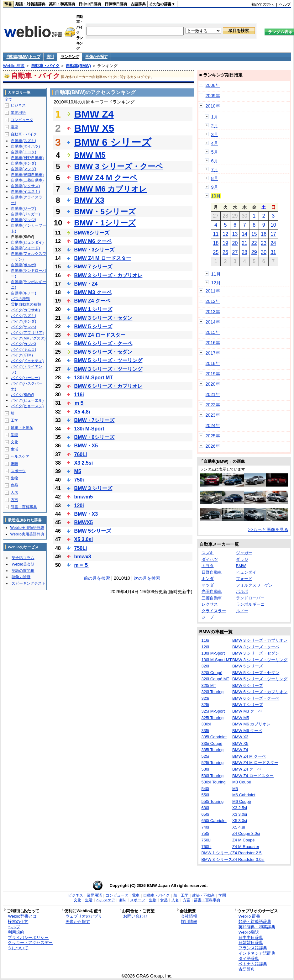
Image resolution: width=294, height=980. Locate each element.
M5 (78, 471)
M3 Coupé (242, 782)
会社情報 (189, 916)
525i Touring (213, 763)
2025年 (213, 436)
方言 (14, 500)
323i (205, 698)
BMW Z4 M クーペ (106, 178)
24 (273, 243)
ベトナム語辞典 (253, 964)
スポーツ (18, 471)
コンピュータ (22, 120)
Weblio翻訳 (249, 932)
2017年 (213, 353)
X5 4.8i (82, 412)
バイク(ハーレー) (25, 378)
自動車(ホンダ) (24, 163)
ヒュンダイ (246, 572)
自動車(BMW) (78, 66)
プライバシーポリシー (28, 938)
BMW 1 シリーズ (93, 309)
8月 (215, 178)
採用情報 (189, 922)
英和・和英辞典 (62, 4)
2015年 (213, 332)
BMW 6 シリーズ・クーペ (103, 343)
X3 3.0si (240, 814)
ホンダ (208, 579)
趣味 (14, 464)
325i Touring (213, 718)
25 (216, 252)
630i (205, 808)
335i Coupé (212, 743)
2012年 (213, 301)
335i (205, 731)
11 (216, 234)
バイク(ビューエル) (27, 400)
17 (273, 234)
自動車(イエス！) (25, 192)
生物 (14, 478)
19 (225, 243)
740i (205, 827)
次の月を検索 (147, 578)
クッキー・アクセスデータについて (30, 945)
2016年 (213, 343)
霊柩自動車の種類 (26, 304)
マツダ (208, 585)
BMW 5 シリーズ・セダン (103, 352)
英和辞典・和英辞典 (257, 927)
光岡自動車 (212, 591)
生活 (14, 449)
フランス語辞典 (253, 948)
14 (244, 234)
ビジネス (18, 105)
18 (216, 243)
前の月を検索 (97, 578)
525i (205, 756)
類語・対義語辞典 (30, 4)
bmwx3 (83, 557)
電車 (14, 127)
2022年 (213, 405)
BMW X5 (94, 128)
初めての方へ (263, 4)
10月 (216, 196)
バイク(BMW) (22, 395)
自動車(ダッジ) (24, 220)
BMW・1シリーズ (105, 223)
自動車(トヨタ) (24, 152)
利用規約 (16, 932)
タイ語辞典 (249, 959)
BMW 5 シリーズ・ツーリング (108, 360)
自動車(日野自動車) (27, 158)
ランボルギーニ (250, 604)
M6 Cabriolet (244, 795)
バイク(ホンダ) (24, 321)
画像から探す (96, 57)
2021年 (213, 394)
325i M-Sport (213, 711)
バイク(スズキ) (24, 316)
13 (235, 234)
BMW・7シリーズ (94, 420)
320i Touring (213, 692)
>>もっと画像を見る (268, 530)
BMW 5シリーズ (93, 531)
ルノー (242, 611)
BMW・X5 (86, 446)
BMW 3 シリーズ (93, 488)
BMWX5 (84, 522)
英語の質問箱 (23, 571)
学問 (14, 435)
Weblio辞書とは (22, 916)
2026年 (213, 446)
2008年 (213, 85)
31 (273, 252)
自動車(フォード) (25, 248)
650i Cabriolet (214, 821)
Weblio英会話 (23, 564)
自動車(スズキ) (24, 141)
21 (244, 243)
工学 (14, 420)
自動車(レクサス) (25, 186)
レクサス (210, 604)
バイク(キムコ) (24, 350)
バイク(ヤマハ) (24, 327)
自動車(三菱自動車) (27, 180)
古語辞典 (138, 4)
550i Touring (213, 801)
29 (254, 252)
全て (8, 99)
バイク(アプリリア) (27, 333)
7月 (215, 170)
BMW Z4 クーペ (92, 301)
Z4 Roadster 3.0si (248, 859)
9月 (215, 187)
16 (264, 234)
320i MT (209, 685)
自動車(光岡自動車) (27, 175)
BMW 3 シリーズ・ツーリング (108, 369)
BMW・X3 (86, 514)
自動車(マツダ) (24, 169)
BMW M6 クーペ (93, 241)
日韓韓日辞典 (116, 4)
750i (79, 480)
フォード (244, 579)
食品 (14, 485)
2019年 (213, 374)
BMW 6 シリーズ (113, 142)
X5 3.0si (84, 539)
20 (235, 243)
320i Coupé (212, 673)
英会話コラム (23, 558)
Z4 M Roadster (246, 847)
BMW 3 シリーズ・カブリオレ (108, 275)
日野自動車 (212, 572)
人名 (14, 493)
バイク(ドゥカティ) (27, 361)
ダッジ (242, 559)
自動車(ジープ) (24, 208)
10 (273, 225)
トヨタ (208, 566)
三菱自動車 (212, 598)
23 (264, 243)
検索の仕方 (18, 922)
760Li (81, 454)
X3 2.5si (84, 463)
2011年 (213, 291)
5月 (215, 152)
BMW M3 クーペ (93, 292)
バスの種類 (20, 299)
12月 (216, 283)
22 (254, 243)
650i (205, 814)
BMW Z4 (94, 114)
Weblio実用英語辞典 (27, 534)
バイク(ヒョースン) (27, 406)
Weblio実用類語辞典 (27, 528)
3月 (215, 134)
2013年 (213, 312)
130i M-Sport (89, 429)
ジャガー (244, 553)
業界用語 (18, 113)
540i (205, 789)
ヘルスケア (20, 456)
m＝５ (81, 565)
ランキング (70, 57)
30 (264, 252)
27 (235, 252)
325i (205, 705)
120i (79, 506)
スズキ (208, 553)
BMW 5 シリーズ (93, 327)
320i (205, 666)
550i (205, 795)
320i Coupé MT (215, 679)
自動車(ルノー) (24, 293)
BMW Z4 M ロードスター (103, 258)
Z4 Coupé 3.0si (246, 833)
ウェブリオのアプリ (84, 916)
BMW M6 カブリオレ (111, 189)
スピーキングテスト (29, 583)
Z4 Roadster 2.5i (247, 853)
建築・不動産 (22, 428)
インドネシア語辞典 (257, 953)
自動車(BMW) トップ (23, 57)
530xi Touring (214, 782)
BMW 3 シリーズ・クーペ (119, 166)
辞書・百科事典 (24, 507)
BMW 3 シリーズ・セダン (103, 318)
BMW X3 (89, 200)
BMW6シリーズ (92, 233)
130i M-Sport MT (94, 378)
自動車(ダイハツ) (25, 146)
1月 (215, 117)
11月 (216, 274)
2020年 (213, 384)
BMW (241, 566)
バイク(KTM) (22, 355)
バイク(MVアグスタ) (28, 338)
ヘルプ (285, 4)
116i (79, 395)
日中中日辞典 (90, 4)
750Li (81, 548)
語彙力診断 (21, 577)
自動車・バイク (45, 66)
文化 (14, 442)
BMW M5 (90, 155)
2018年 (213, 363)
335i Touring (213, 750)
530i (205, 769)
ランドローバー (250, 598)
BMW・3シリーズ (94, 250)
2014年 (213, 322)
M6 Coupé (242, 801)
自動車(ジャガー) (25, 214)
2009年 (213, 96)
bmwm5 (84, 497)
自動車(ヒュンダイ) (27, 242)
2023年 (213, 415)
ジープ (208, 617)
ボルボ (242, 591)
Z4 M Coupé (244, 840)
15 (254, 234)
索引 (50, 57)
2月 (215, 126)
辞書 (8, 4)
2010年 (213, 106)
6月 (215, 161)
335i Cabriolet (214, 737)
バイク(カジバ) (24, 344)
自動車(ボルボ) (24, 265)
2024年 (213, 425)
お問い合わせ (135, 916)
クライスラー (214, 611)
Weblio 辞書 (14, 66)
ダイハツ (210, 559)
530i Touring (213, 776)
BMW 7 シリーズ (93, 267)
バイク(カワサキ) (25, 310)
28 (244, 252)
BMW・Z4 (86, 284)
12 (225, 234)
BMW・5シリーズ (105, 211)
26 (225, 252)
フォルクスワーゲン (254, 585)
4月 (215, 143)
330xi (206, 724)
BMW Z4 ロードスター (100, 335)
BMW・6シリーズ (94, 437)
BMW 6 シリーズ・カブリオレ (108, 386)
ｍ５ (79, 403)
